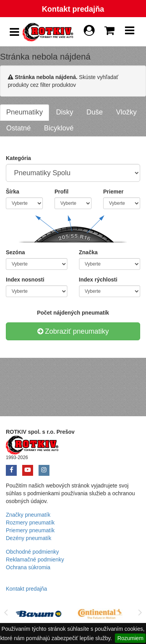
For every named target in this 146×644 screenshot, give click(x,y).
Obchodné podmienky (32, 552)
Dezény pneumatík (29, 538)
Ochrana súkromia (28, 567)
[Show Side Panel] (14, 32)
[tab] (25, 113)
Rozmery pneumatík (30, 523)
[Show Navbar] (130, 32)
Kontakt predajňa (73, 9)
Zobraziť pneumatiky (73, 331)
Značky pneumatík (28, 515)
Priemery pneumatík (30, 530)
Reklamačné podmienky (35, 560)
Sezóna (15, 252)
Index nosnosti (25, 280)
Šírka (12, 192)
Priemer (113, 192)
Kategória (18, 158)
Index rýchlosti (98, 280)
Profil (62, 192)
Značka (88, 252)
